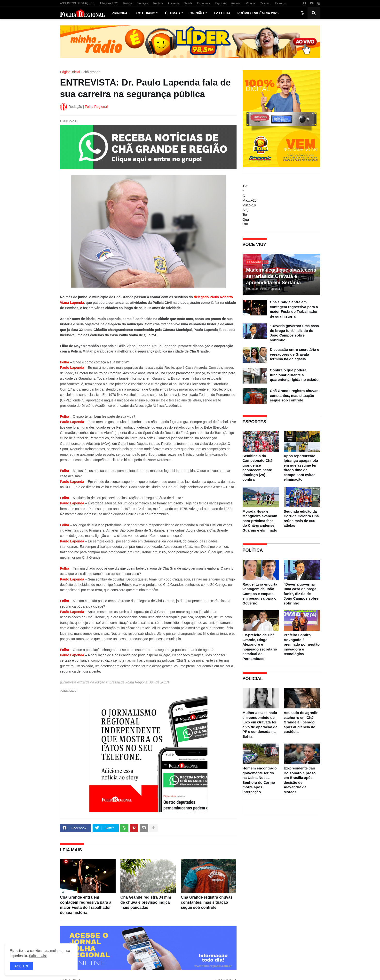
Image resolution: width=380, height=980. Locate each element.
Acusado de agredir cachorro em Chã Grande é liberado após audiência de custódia (301, 722)
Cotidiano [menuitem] (146, 13)
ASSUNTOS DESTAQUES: (78, 3)
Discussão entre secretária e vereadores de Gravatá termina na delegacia (295, 354)
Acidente (173, 3)
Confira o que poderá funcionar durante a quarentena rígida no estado (294, 375)
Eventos (280, 3)
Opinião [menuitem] (197, 13)
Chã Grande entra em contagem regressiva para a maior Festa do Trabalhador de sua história (86, 905)
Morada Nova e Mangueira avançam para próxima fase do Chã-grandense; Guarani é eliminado (260, 521)
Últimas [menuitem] (172, 13)
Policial (128, 3)
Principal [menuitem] (120, 13)
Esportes (221, 3)
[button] (302, 13)
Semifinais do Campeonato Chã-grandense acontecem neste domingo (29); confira (258, 468)
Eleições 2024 (109, 3)
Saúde (188, 3)
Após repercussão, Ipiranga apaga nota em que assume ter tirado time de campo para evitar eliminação (301, 468)
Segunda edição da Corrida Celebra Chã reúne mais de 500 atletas (301, 518)
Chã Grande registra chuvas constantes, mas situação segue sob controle (207, 902)
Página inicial (70, 72)
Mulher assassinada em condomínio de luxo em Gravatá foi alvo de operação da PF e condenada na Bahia (260, 725)
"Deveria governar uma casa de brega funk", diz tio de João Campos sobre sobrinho (294, 333)
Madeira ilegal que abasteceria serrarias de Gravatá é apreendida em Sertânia (281, 276)
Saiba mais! (38, 956)
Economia (203, 3)
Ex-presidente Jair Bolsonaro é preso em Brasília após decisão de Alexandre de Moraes (300, 780)
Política (158, 3)
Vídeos (250, 3)
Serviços (143, 3)
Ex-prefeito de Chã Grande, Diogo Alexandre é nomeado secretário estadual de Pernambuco (260, 647)
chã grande (92, 72)
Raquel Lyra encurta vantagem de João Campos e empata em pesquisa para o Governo (260, 594)
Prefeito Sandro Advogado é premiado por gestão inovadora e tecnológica (302, 644)
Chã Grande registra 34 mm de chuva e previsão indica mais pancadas (146, 902)
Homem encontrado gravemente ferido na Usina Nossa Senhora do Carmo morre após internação (260, 780)
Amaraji (236, 3)
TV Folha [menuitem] (222, 13)
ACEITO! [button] (21, 966)
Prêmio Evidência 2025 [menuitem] (258, 13)
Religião (265, 3)
